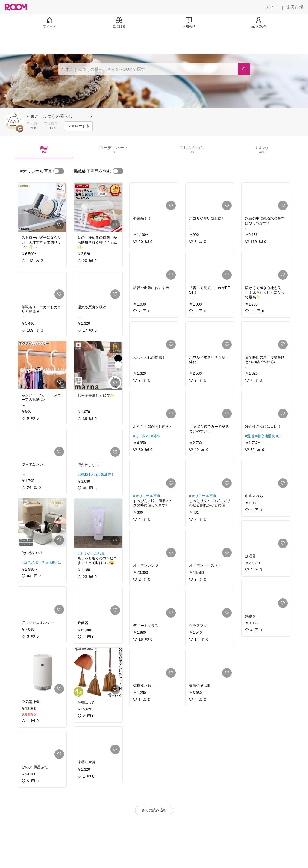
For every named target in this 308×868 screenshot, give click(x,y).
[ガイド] (272, 7)
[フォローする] (78, 126)
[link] (42, 207)
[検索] (244, 69)
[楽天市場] (295, 7)
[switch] (59, 171)
